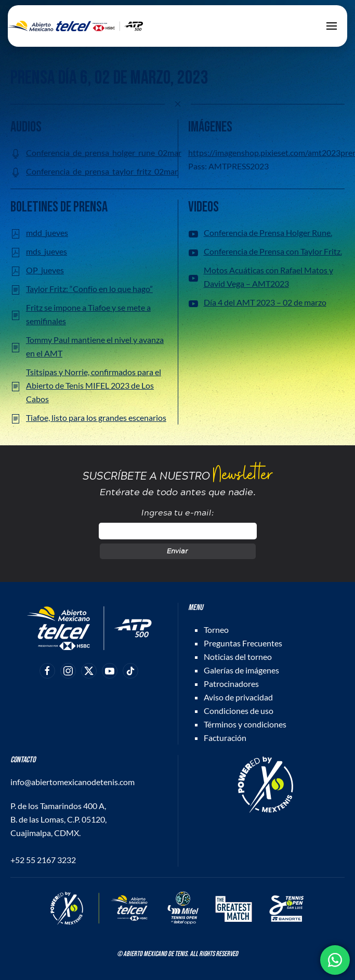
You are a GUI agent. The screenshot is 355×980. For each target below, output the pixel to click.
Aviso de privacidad (238, 697)
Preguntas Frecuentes (243, 643)
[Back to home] (75, 26)
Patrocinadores (231, 684)
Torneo (216, 630)
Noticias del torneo (238, 657)
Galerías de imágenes (241, 670)
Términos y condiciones (245, 724)
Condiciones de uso (239, 711)
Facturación (225, 738)
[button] (332, 26)
